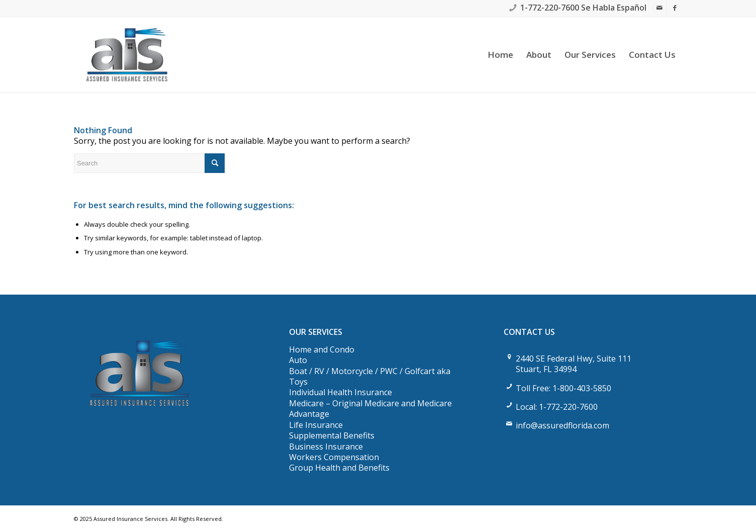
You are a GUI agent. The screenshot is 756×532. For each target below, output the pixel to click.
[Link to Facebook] (675, 8)
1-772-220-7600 (550, 8)
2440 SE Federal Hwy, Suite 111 (574, 359)
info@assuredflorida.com (562, 425)
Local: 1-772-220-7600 (557, 407)
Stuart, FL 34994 (546, 369)
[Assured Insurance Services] (127, 55)
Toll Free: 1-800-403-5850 (563, 388)
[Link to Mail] (659, 8)
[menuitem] (500, 55)
